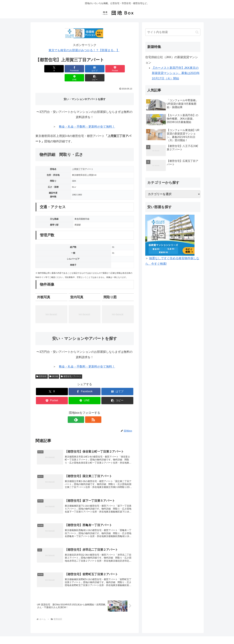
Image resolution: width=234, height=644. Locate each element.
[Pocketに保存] (93, 69)
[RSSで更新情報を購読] (88, 411)
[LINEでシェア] (109, 69)
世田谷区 (42, 367)
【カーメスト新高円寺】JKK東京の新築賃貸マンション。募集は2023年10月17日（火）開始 (176, 73)
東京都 (54, 367)
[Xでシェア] (43, 69)
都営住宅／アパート (71, 367)
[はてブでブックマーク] (76, 69)
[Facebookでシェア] (60, 69)
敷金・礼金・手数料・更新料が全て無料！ (87, 118)
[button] (126, 69)
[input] (173, 32)
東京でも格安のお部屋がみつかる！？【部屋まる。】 (84, 50)
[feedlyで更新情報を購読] (81, 411)
